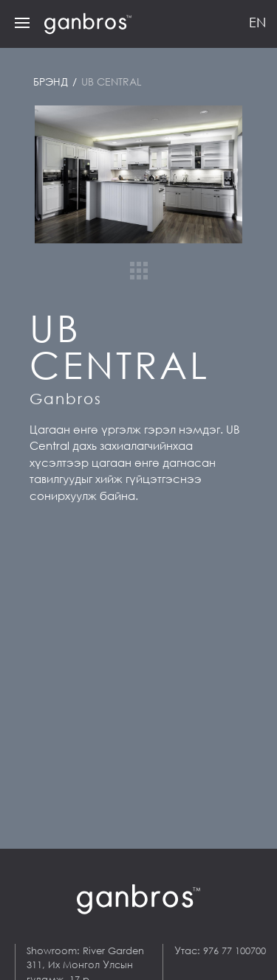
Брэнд (52, 82)
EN (257, 22)
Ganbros (66, 399)
